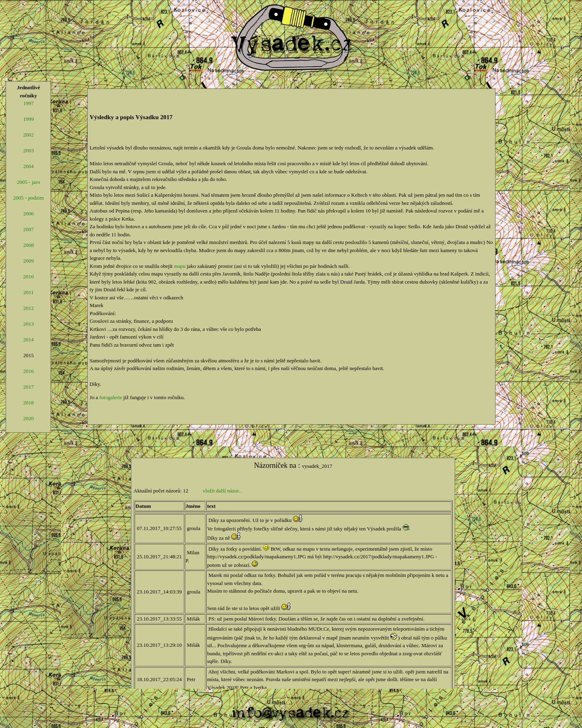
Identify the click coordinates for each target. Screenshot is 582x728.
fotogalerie (111, 397)
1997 (28, 103)
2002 (28, 135)
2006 (28, 214)
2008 (28, 245)
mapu (180, 266)
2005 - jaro (28, 182)
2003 (28, 150)
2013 (28, 324)
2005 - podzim (28, 198)
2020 (28, 418)
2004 (28, 166)
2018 (28, 403)
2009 (28, 261)
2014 (28, 340)
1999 (28, 119)
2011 (29, 292)
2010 (28, 277)
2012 (28, 308)
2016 (28, 371)
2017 (28, 387)
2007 (28, 229)
